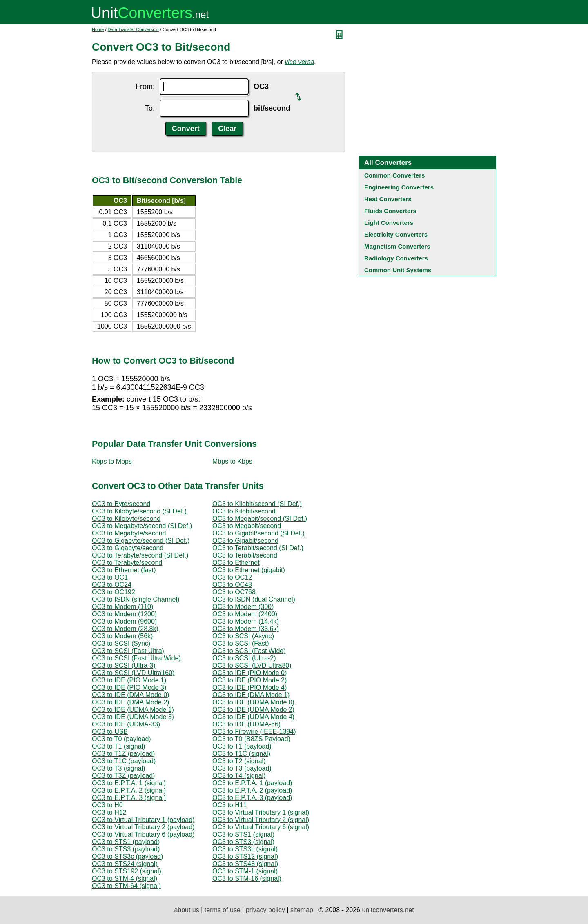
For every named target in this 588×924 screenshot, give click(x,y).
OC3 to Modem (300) (243, 607)
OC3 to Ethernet (236, 563)
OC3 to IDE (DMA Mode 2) (130, 702)
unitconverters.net (388, 910)
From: (145, 87)
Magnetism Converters (397, 246)
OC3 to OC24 (112, 585)
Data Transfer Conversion (133, 29)
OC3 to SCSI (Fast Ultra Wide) (136, 658)
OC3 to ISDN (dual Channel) (254, 599)
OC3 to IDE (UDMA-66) (246, 724)
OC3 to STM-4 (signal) (125, 878)
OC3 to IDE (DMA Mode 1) (251, 695)
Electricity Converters (396, 234)
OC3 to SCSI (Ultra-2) (244, 658)
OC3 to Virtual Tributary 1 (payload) (143, 820)
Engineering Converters (399, 187)
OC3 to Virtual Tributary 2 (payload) (143, 827)
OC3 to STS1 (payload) (126, 842)
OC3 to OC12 (232, 577)
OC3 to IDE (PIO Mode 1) (129, 680)
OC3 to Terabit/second (245, 555)
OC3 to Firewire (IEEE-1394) (254, 732)
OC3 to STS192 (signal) (127, 871)
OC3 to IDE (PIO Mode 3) (129, 687)
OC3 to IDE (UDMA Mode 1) (133, 710)
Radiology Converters (396, 258)
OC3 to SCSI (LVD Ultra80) (252, 665)
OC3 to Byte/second (121, 504)
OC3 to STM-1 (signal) (245, 871)
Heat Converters (388, 199)
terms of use (223, 910)
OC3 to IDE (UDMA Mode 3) (133, 717)
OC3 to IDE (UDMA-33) (126, 724)
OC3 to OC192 (114, 592)
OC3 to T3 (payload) (242, 768)
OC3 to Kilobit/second (244, 511)
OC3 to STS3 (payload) (126, 849)
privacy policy (265, 910)
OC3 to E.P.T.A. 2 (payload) (252, 790)
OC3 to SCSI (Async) (243, 636)
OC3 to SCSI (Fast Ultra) (128, 651)
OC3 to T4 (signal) (239, 776)
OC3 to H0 (107, 805)
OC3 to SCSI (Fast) (241, 643)
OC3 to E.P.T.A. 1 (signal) (129, 783)
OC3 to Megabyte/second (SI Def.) (142, 526)
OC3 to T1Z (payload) (123, 754)
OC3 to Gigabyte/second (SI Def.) (141, 541)
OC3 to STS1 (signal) (243, 834)
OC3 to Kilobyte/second (126, 519)
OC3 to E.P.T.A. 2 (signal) (129, 790)
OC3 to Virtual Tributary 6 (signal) (261, 827)
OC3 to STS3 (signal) (243, 842)
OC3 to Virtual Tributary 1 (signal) (261, 812)
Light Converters (389, 223)
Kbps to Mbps (112, 461)
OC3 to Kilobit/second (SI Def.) (257, 504)
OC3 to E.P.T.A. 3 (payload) (252, 798)
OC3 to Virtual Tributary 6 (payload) (143, 834)
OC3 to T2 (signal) (239, 761)
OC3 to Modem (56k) (122, 636)
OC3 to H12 (109, 812)
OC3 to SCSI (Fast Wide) (249, 651)
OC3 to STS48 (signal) (245, 864)
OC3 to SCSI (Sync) (121, 643)
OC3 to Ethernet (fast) (124, 570)
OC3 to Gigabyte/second (128, 548)
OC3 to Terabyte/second (127, 563)
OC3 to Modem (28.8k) (125, 629)
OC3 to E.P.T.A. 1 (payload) (252, 783)
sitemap (302, 910)
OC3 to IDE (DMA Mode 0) (130, 695)
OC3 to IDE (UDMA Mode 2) (253, 710)
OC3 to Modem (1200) (124, 614)
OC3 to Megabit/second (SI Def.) (260, 519)
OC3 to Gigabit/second (245, 541)
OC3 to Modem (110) (122, 607)
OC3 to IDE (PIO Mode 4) (249, 687)
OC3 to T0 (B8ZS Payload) (251, 739)
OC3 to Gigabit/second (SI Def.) (258, 533)
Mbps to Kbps (232, 461)
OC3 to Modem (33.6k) (246, 629)
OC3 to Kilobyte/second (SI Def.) (139, 511)
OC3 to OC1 (110, 577)
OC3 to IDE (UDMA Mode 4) (253, 717)
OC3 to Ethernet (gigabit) (249, 570)
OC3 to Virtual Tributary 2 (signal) (261, 820)
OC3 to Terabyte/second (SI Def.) (140, 555)
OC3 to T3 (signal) (118, 768)
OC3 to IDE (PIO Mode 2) (249, 680)
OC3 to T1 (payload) (242, 746)
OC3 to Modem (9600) (124, 621)
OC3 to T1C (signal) (241, 754)
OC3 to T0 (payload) (121, 739)
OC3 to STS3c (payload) (127, 856)
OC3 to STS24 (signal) (125, 864)
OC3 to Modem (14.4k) (246, 621)
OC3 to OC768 (234, 592)
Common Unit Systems (398, 270)
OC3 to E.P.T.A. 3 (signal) (129, 798)
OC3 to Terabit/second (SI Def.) (258, 548)
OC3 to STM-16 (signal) (247, 878)
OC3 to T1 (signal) (118, 746)
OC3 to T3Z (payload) (123, 776)
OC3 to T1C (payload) (124, 761)
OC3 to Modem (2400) (245, 614)
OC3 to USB (110, 732)
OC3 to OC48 (232, 585)
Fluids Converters (390, 211)
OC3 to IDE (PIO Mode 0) (249, 673)
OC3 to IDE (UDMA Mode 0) (253, 702)
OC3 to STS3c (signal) (245, 849)
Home (98, 29)
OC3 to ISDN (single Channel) (136, 599)
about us (186, 910)
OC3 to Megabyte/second (129, 533)
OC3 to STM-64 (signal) (126, 886)
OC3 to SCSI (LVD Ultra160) (133, 673)
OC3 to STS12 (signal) (245, 856)
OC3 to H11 (229, 805)
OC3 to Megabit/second (247, 526)
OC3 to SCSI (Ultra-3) (124, 665)
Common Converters (394, 175)
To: (150, 108)
